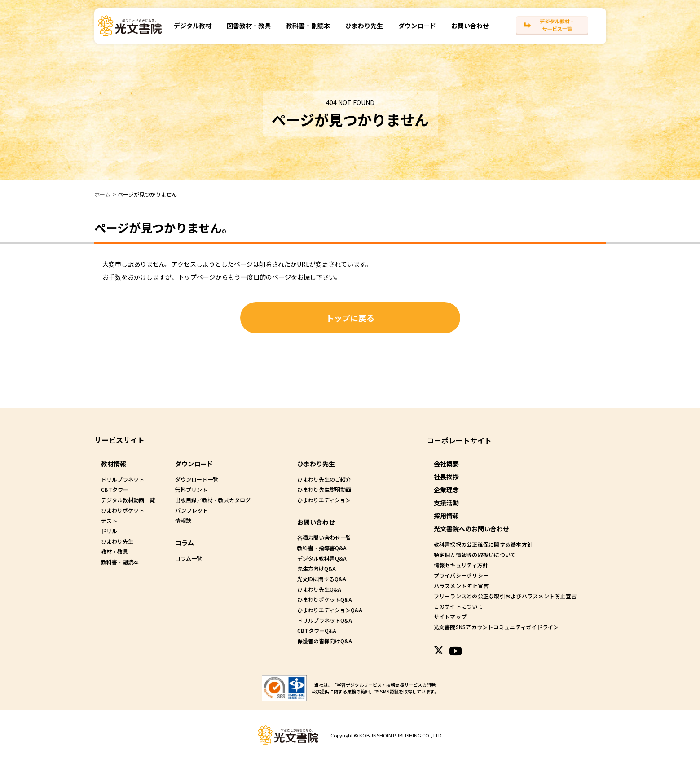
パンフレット (192, 510)
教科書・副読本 (308, 31)
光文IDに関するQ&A (322, 579)
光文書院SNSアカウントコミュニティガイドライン (495, 627)
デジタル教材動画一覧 (128, 500)
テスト (109, 520)
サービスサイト (119, 440)
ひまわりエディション (324, 500)
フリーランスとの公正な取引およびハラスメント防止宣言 (504, 596)
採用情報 (446, 516)
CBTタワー (115, 489)
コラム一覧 (189, 558)
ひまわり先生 (364, 31)
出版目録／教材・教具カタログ (213, 500)
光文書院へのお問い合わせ (471, 529)
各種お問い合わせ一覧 (324, 537)
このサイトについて (458, 606)
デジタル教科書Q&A (322, 558)
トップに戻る (350, 318)
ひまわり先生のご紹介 (324, 479)
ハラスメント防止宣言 (461, 586)
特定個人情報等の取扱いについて (474, 555)
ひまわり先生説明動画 (324, 489)
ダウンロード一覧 (197, 479)
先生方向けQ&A (317, 568)
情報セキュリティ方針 (460, 565)
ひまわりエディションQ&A (330, 610)
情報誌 (183, 520)
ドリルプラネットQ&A (325, 620)
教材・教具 (114, 551)
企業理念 (446, 490)
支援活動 (446, 503)
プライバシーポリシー (461, 575)
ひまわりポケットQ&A (325, 599)
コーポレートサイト (459, 440)
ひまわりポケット (123, 510)
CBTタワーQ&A (317, 630)
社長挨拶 (446, 477)
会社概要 (446, 464)
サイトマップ (450, 616)
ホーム (102, 194)
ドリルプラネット (123, 479)
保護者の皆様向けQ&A (325, 641)
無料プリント (191, 489)
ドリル (109, 531)
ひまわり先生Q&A (319, 589)
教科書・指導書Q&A (322, 548)
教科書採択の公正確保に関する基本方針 (482, 544)
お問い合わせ (470, 31)
